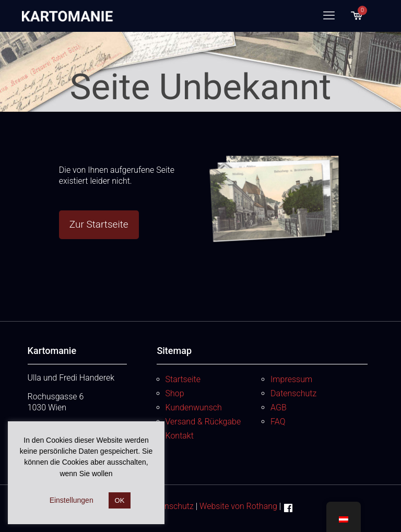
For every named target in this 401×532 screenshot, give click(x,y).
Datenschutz (293, 393)
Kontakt (180, 436)
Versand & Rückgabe (203, 422)
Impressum (291, 379)
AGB (279, 407)
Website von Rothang (238, 506)
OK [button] (120, 500)
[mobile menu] (329, 16)
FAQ (278, 422)
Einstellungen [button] (72, 500)
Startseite (183, 379)
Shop (175, 393)
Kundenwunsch (194, 407)
